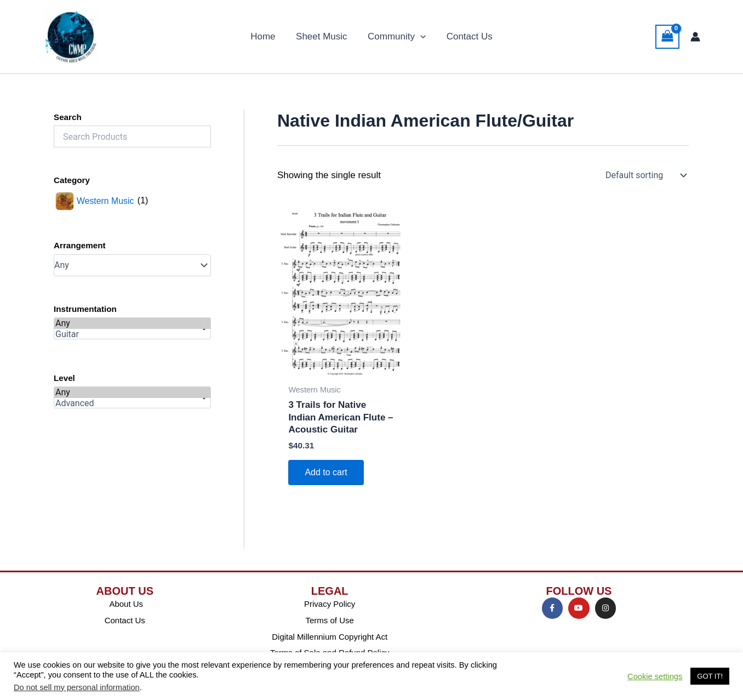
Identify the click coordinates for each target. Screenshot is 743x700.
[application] (419, 37)
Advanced (132, 403)
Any (132, 323)
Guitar (132, 334)
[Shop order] (645, 175)
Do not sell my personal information (77, 687)
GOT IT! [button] (710, 676)
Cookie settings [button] (655, 676)
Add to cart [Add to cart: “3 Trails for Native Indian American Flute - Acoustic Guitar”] (326, 472)
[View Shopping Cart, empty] (667, 37)
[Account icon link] (695, 37)
